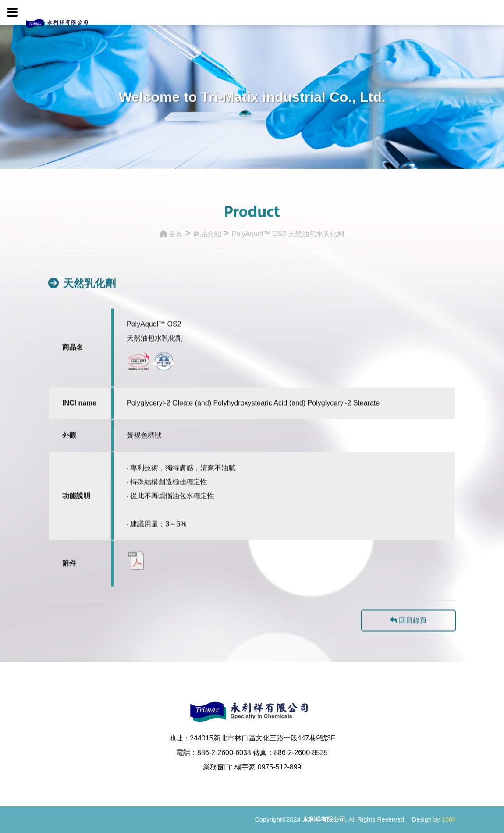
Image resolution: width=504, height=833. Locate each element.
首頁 (171, 232)
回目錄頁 (408, 630)
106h (449, 819)
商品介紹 (207, 232)
